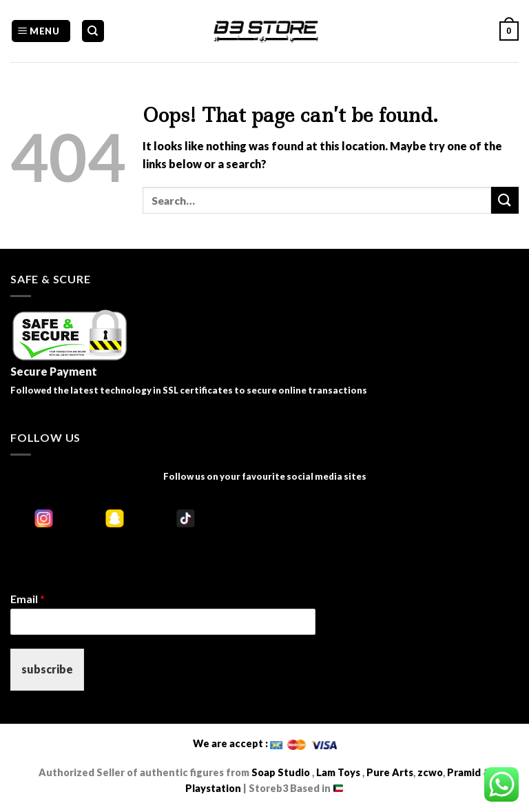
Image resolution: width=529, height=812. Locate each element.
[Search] (93, 31)
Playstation (213, 788)
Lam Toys (338, 772)
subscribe (47, 669)
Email (28, 599)
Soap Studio (281, 772)
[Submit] (505, 200)
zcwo (430, 772)
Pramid (465, 772)
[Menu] (41, 31)
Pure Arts (389, 772)
